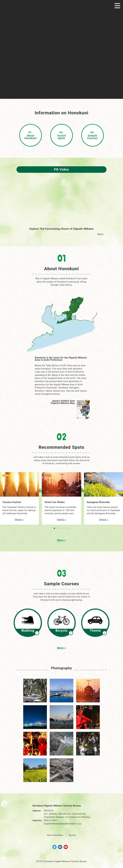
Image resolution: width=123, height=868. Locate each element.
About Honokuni (55, 835)
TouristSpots (61, 135)
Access (72, 835)
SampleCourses (92, 135)
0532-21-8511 (51, 820)
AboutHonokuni (31, 135)
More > (101, 234)
